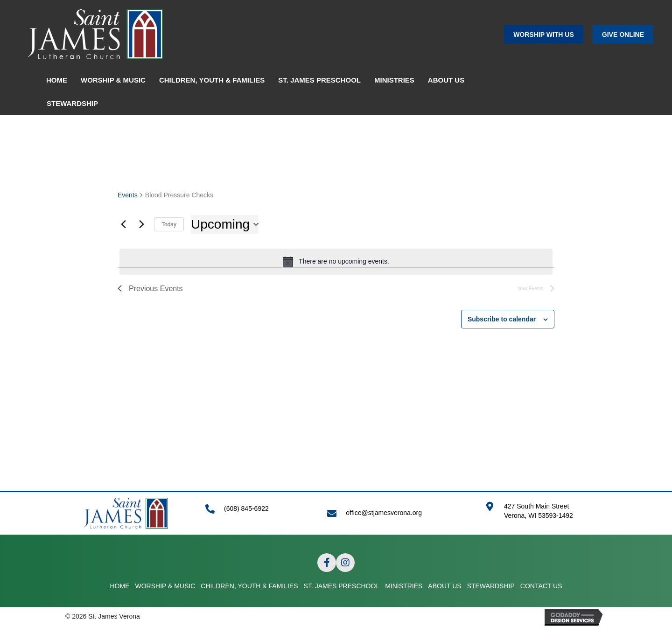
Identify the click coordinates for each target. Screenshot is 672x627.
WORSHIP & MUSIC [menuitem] (113, 80)
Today (169, 224)
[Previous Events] (123, 224)
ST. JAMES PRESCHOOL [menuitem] (319, 80)
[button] (544, 34)
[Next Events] (141, 224)
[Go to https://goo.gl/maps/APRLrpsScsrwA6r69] (546, 516)
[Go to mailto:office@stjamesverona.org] (397, 513)
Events (128, 195)
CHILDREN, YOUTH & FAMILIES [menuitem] (212, 80)
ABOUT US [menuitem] (446, 80)
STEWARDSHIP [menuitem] (72, 103)
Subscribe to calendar (502, 319)
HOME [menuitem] (57, 80)
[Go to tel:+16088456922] (257, 513)
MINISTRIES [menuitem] (394, 80)
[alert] (336, 262)
